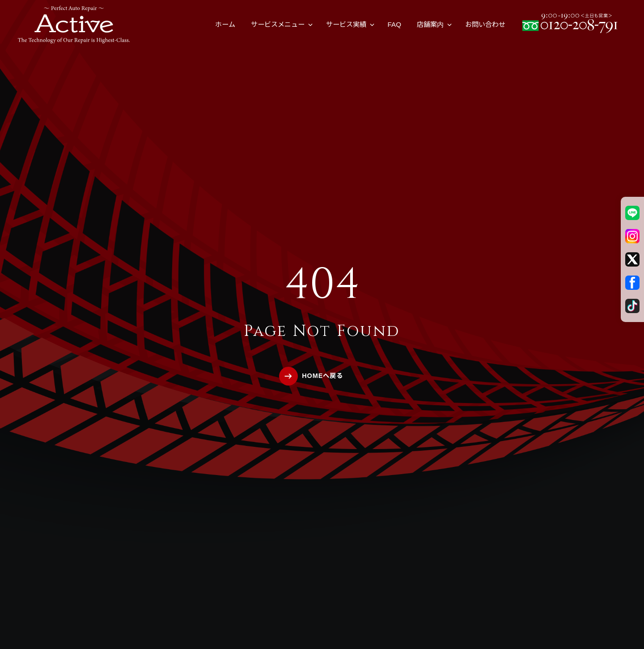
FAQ (394, 24)
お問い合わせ (485, 24)
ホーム (225, 24)
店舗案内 (430, 24)
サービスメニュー (278, 24)
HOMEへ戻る (322, 376)
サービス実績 (346, 24)
